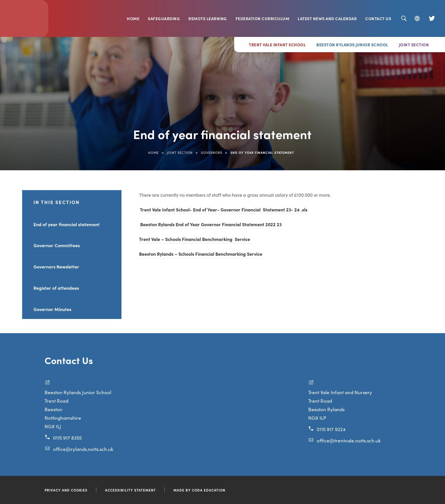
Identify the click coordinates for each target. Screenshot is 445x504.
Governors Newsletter (56, 266)
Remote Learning (208, 18)
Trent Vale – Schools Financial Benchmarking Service (195, 239)
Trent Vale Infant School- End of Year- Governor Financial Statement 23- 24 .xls (223, 209)
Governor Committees (57, 245)
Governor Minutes (52, 309)
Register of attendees (56, 288)
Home (133, 18)
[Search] (404, 19)
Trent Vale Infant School (277, 45)
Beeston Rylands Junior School (352, 45)
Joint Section (414, 45)
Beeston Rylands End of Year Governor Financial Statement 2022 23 (210, 224)
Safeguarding (164, 18)
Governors (212, 152)
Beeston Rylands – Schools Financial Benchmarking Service (201, 254)
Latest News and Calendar (327, 18)
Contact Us (378, 18)
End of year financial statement (67, 224)
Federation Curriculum (263, 18)
